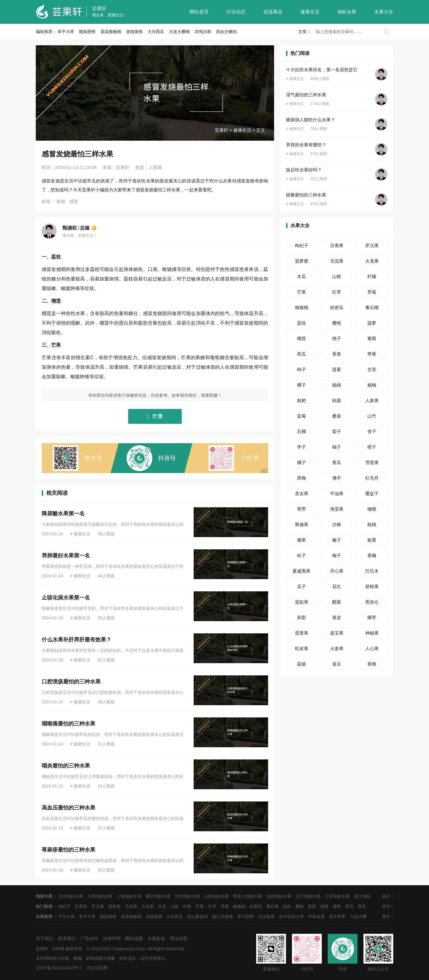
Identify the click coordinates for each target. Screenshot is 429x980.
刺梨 (301, 617)
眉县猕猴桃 (111, 32)
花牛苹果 (337, 917)
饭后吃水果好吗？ (304, 170)
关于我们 (45, 938)
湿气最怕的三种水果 (306, 95)
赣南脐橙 (87, 32)
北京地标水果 (71, 896)
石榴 (301, 431)
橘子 (301, 462)
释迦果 (302, 524)
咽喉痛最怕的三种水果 (69, 724)
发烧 (61, 201)
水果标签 (156, 938)
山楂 (337, 276)
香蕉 (337, 354)
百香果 (337, 245)
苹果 (372, 354)
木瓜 (301, 276)
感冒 (74, 201)
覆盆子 (372, 493)
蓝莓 (301, 416)
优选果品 (273, 12)
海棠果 (337, 509)
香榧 (372, 664)
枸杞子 (302, 245)
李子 (301, 447)
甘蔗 (372, 369)
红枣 (337, 292)
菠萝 (372, 323)
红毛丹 (372, 478)
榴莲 (56, 301)
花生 (337, 586)
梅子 (337, 555)
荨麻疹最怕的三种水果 (69, 850)
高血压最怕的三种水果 (69, 808)
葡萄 (215, 358)
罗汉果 (372, 245)
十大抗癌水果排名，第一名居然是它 (322, 70)
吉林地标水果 (279, 896)
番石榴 (372, 307)
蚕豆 (337, 664)
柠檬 (372, 276)
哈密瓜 (337, 307)
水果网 (58, 949)
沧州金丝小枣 (291, 917)
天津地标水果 (100, 896)
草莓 (372, 292)
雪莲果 (372, 462)
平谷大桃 (66, 917)
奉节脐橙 (245, 917)
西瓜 (301, 354)
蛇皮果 (302, 648)
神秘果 (372, 633)
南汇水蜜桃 (223, 917)
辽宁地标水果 (308, 896)
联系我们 (67, 938)
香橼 (372, 555)
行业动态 (236, 12)
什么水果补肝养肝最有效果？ (77, 640)
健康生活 (310, 12)
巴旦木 (372, 571)
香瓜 (337, 462)
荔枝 (56, 257)
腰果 (301, 540)
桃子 (337, 338)
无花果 (337, 261)
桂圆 (337, 400)
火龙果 (372, 261)
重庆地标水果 (158, 896)
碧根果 (372, 586)
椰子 (301, 385)
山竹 (372, 416)
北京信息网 (97, 968)
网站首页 (199, 12)
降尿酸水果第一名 (63, 514)
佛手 (337, 478)
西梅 (301, 478)
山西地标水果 (216, 896)
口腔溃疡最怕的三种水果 (71, 682)
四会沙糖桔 (226, 32)
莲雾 (337, 369)
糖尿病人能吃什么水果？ (311, 120)
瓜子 (301, 586)
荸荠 (301, 509)
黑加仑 (372, 602)
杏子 (372, 431)
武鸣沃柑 (203, 32)
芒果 (56, 345)
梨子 (337, 431)
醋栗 (337, 602)
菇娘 (301, 664)
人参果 (372, 400)
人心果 (372, 648)
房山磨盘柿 (198, 917)
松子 (301, 555)
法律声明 (112, 938)
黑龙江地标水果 (248, 896)
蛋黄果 (302, 633)
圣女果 (302, 493)
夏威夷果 (301, 571)
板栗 (372, 540)
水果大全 (384, 12)
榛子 (337, 540)
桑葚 (337, 416)
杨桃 (337, 385)
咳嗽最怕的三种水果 (306, 195)
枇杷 (301, 400)
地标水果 (347, 12)
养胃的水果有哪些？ (306, 145)
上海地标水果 (129, 896)
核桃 (372, 524)
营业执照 (179, 938)
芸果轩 (99, 8)
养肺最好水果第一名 (66, 556)
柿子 (301, 369)
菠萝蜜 (302, 261)
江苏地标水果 (337, 896)
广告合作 (89, 938)
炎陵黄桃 (134, 32)
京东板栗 (266, 917)
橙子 (372, 447)
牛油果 (337, 493)
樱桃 (337, 323)
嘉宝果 (337, 633)
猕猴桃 (302, 307)
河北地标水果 (187, 896)
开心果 (337, 571)
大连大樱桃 (179, 32)
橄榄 (372, 509)
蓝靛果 (302, 602)
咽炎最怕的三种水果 (66, 766)
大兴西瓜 (156, 32)
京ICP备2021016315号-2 (59, 968)
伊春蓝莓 (316, 917)
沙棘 (337, 524)
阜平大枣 (66, 32)
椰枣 (372, 617)
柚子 (337, 447)
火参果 (337, 648)
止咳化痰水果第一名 (66, 598)
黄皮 (337, 617)
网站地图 (134, 938)
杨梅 (372, 385)
